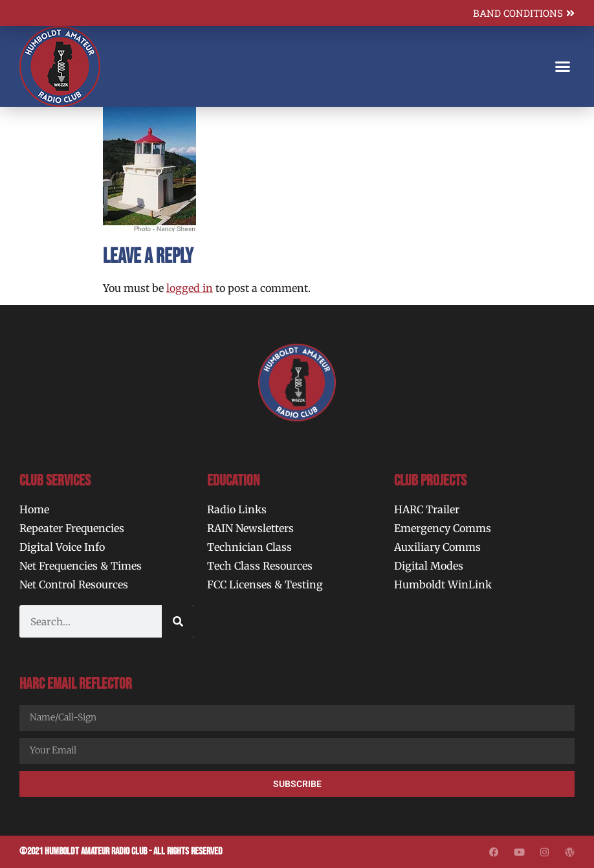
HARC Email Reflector (76, 684)
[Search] (178, 621)
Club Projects (430, 481)
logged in (190, 288)
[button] (562, 67)
